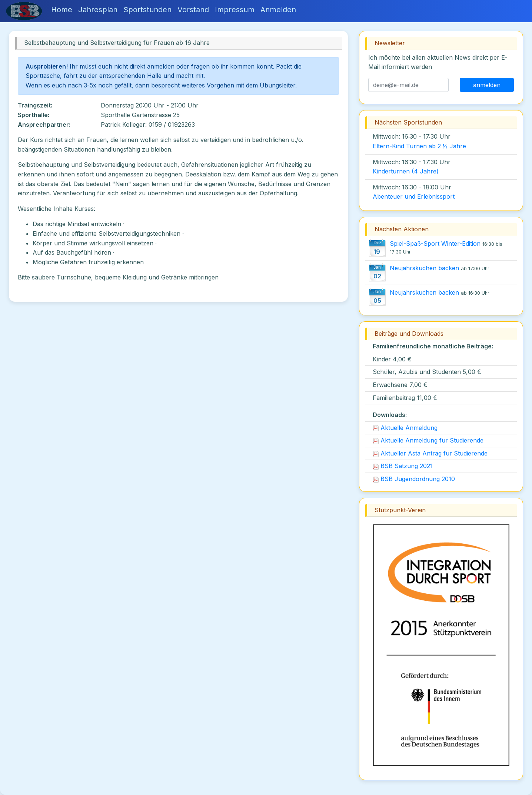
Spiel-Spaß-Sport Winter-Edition (435, 244)
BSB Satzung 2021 (403, 466)
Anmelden (278, 10)
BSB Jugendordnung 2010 (414, 479)
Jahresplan (98, 10)
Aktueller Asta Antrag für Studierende (430, 453)
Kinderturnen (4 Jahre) (406, 171)
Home (62, 10)
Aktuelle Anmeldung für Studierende (428, 440)
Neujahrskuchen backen (424, 268)
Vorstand (193, 10)
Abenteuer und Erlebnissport (414, 196)
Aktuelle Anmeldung (405, 428)
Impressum (235, 10)
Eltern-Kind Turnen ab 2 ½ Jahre (419, 146)
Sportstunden (147, 10)
